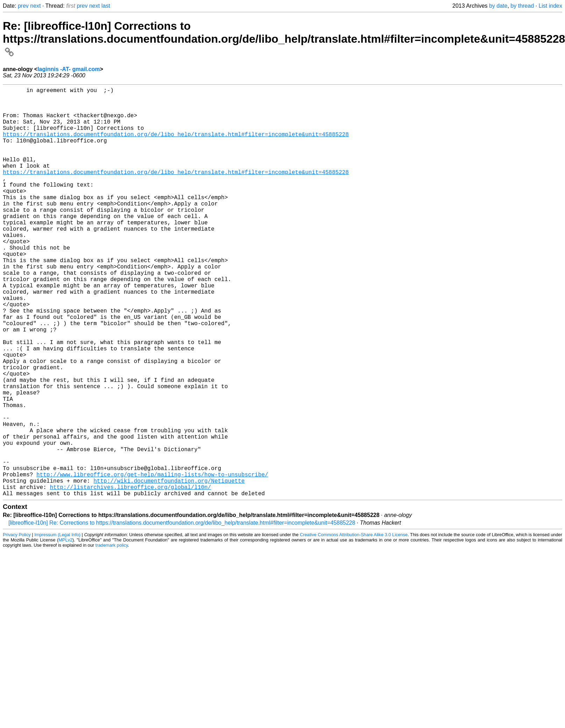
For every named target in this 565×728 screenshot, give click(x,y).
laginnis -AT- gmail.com (69, 69)
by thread (522, 6)
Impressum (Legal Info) (57, 626)
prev (23, 6)
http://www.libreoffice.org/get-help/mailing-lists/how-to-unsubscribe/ (152, 561)
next (35, 6)
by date (498, 6)
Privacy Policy (17, 626)
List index (550, 6)
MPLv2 (65, 631)
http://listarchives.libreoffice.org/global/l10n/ (130, 576)
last (106, 6)
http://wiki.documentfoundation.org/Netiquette (169, 569)
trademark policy (112, 636)
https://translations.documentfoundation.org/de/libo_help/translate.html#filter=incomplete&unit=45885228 (176, 145)
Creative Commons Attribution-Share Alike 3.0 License (354, 626)
